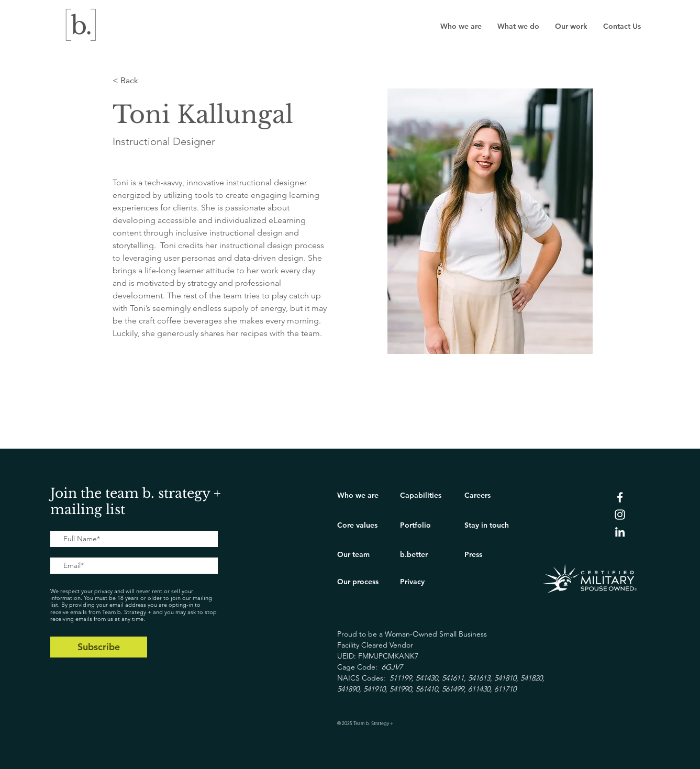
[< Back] (133, 81)
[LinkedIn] (620, 532)
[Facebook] (620, 497)
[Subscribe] (99, 647)
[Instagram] (620, 515)
